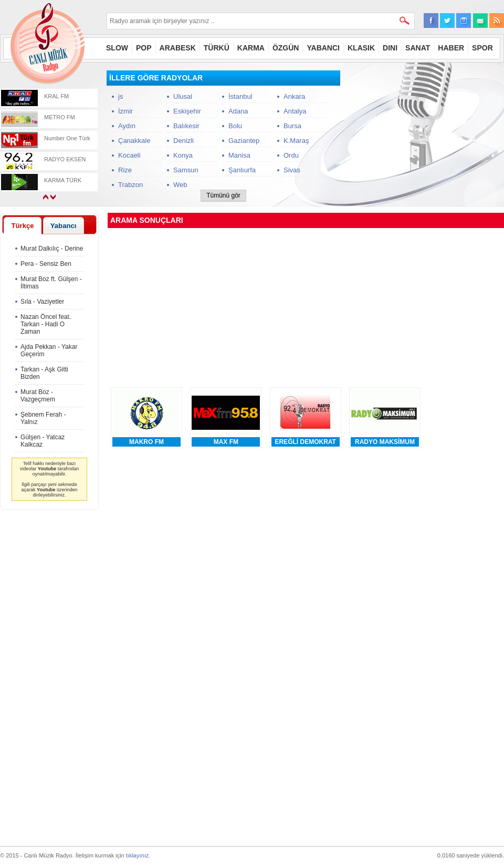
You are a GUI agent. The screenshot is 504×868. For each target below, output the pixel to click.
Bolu (235, 126)
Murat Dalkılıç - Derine (52, 249)
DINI (390, 48)
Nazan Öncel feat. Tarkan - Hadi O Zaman (46, 324)
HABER (451, 48)
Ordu (291, 155)
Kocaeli (129, 155)
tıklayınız (137, 855)
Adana (238, 111)
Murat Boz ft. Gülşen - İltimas (51, 283)
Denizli (183, 141)
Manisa (239, 155)
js (120, 96)
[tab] (23, 225)
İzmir (125, 111)
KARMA (251, 48)
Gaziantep (244, 141)
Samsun (186, 170)
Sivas (292, 170)
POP (144, 48)
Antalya (295, 111)
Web (180, 185)
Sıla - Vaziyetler (42, 302)
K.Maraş (296, 141)
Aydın (127, 126)
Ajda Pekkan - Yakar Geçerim (49, 350)
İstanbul (240, 96)
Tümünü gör (223, 195)
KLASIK (361, 48)
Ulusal (183, 96)
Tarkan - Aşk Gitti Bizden (44, 373)
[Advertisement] (425, 136)
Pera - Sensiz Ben (46, 264)
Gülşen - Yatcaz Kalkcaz (43, 441)
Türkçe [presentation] (22, 226)
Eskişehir (187, 111)
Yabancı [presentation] (64, 226)
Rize (125, 170)
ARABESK (178, 48)
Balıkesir (186, 126)
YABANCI (323, 48)
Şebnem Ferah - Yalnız (43, 418)
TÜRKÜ (217, 48)
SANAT (418, 48)
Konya (183, 155)
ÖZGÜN (286, 48)
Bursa (292, 126)
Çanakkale (134, 141)
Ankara (294, 96)
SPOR (482, 48)
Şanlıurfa (242, 170)
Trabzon (130, 185)
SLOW (117, 48)
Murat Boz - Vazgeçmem (38, 396)
